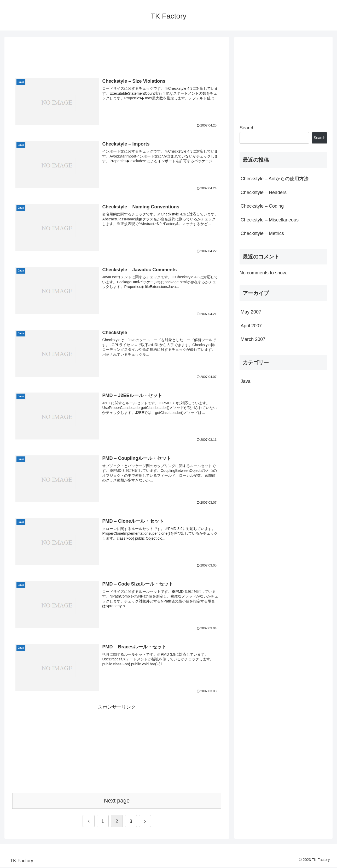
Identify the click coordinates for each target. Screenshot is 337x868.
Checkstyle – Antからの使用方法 (275, 179)
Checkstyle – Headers (264, 192)
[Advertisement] (117, 54)
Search (247, 128)
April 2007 (251, 326)
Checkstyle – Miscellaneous (270, 220)
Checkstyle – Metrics (262, 233)
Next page (117, 801)
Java (246, 381)
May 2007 (251, 312)
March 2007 (253, 339)
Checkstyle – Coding (262, 206)
